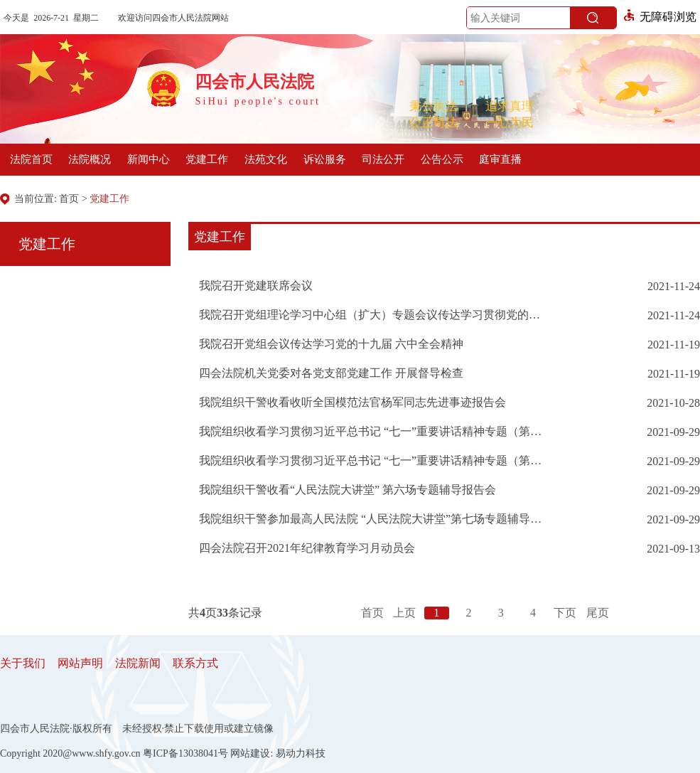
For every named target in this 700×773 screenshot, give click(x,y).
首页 (69, 199)
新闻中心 (149, 159)
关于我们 (23, 663)
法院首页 (31, 159)
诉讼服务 (325, 159)
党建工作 (207, 159)
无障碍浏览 (660, 17)
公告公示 (442, 159)
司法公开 (383, 159)
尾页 (598, 613)
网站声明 (80, 663)
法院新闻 (138, 663)
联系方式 (195, 663)
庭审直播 (500, 159)
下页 (565, 613)
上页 (404, 613)
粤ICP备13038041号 (185, 753)
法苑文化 (266, 159)
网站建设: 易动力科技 (278, 753)
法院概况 (90, 159)
